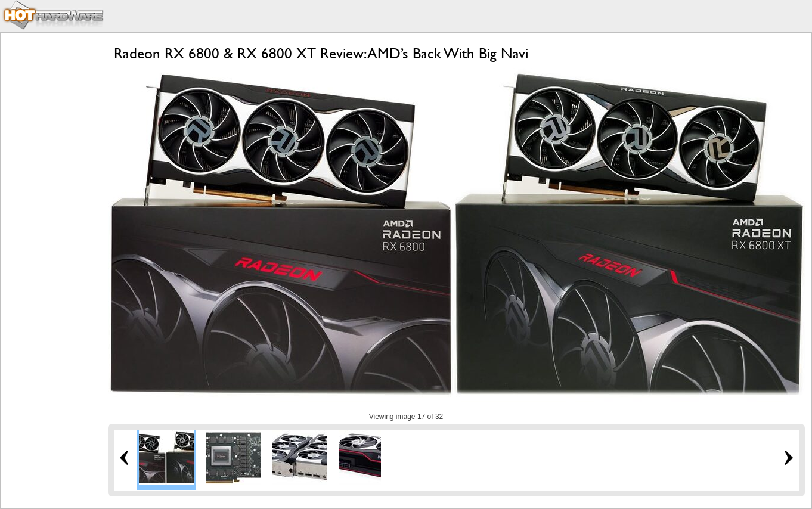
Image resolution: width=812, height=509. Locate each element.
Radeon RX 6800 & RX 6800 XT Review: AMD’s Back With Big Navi (321, 53)
